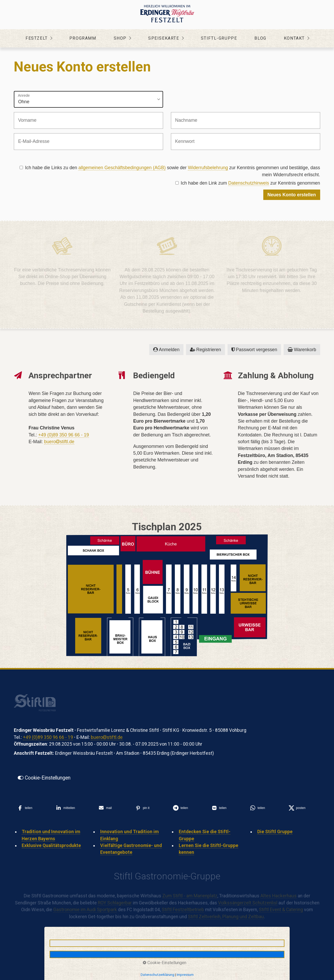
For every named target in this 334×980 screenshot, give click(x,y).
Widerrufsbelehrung (208, 168)
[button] (44, 778)
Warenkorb (302, 350)
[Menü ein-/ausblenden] (322, 38)
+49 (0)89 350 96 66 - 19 (64, 435)
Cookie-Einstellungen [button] (165, 963)
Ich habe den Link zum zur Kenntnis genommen (248, 183)
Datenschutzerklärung (157, 975)
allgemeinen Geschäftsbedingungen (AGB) (122, 168)
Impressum (185, 975)
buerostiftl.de (59, 442)
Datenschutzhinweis (249, 183)
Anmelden (166, 350)
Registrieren (205, 350)
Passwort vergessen (254, 350)
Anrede (24, 96)
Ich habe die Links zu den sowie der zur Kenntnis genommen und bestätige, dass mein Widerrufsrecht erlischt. (170, 171)
